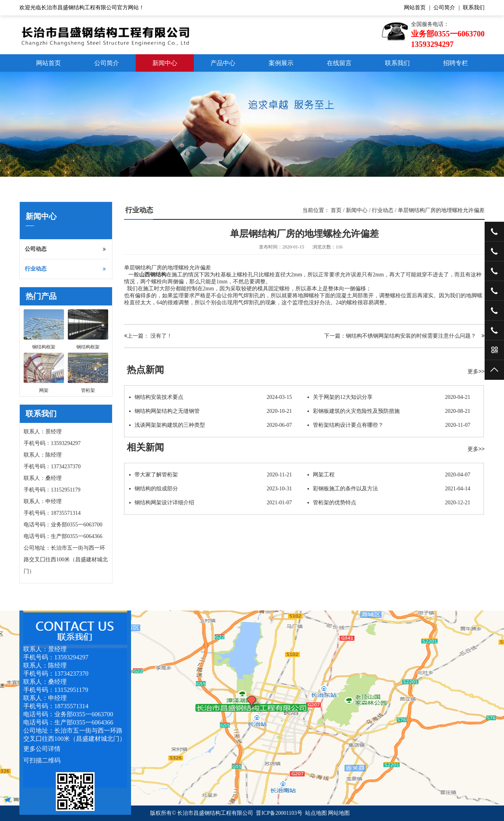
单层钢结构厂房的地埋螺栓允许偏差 (441, 210)
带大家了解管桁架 (211, 475)
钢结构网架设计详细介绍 (211, 503)
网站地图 (339, 813)
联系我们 (474, 8)
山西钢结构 (153, 275)
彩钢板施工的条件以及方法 (389, 489)
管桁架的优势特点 (389, 503)
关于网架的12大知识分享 (389, 397)
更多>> (476, 371)
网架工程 (389, 475)
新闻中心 (165, 63)
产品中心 (223, 63)
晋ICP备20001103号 (279, 813)
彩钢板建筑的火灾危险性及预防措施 (389, 411)
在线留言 (339, 63)
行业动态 (65, 269)
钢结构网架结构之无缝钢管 (211, 411)
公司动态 (65, 249)
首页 (336, 210)
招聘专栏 (456, 63)
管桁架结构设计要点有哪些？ (389, 425)
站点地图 (316, 813)
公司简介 (444, 8)
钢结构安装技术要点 (211, 397)
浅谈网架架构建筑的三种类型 (211, 425)
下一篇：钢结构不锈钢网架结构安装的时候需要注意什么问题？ (404, 336)
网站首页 (415, 8)
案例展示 (281, 63)
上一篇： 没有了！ (148, 336)
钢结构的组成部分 (211, 489)
